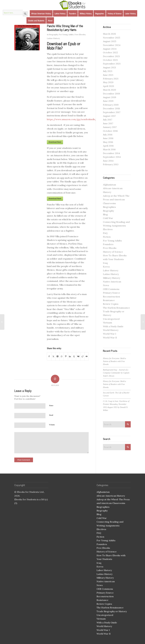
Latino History (53, 38)
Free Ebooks (80, 35)
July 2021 (108, 71)
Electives (108, 229)
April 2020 (108, 86)
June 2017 (108, 123)
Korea (106, 267)
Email (51, 415)
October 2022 (110, 52)
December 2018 (111, 108)
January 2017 (110, 127)
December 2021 (111, 56)
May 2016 (108, 142)
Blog (105, 214)
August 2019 (110, 97)
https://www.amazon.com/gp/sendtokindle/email (75, 119)
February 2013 (111, 164)
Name (51, 406)
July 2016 (108, 135)
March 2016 (109, 149)
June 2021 (108, 75)
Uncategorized (111, 319)
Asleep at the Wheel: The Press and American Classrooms (116, 200)
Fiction (107, 237)
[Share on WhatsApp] (62, 356)
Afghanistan (109, 185)
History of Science (113, 252)
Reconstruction (111, 297)
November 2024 (112, 45)
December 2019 (111, 94)
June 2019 (108, 101)
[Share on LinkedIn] (70, 356)
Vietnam (107, 323)
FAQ (105, 233)
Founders (108, 244)
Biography (53, 35)
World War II (110, 338)
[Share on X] (53, 356)
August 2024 (110, 49)
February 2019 (111, 105)
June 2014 (108, 161)
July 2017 (108, 120)
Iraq (105, 263)
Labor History (111, 270)
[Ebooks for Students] (72, 5)
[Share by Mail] (87, 356)
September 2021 (112, 64)
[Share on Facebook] (49, 356)
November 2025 (112, 38)
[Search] (117, 424)
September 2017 (112, 112)
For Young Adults (66, 35)
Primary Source (111, 293)
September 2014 (112, 157)
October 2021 (110, 60)
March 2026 (109, 34)
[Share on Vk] (78, 356)
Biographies (109, 207)
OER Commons (111, 289)
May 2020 (108, 82)
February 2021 (111, 79)
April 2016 (108, 146)
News (106, 285)
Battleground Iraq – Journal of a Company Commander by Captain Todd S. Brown (116, 373)
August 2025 (110, 41)
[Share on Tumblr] (74, 356)
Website (52, 425)
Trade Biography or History (112, 611)
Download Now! (55, 142)
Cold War (108, 218)
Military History (112, 278)
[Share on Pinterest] (66, 356)
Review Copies (111, 304)
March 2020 (109, 90)
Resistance (109, 300)
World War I (110, 334)
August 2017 (109, 116)
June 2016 (108, 138)
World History (111, 330)
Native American (112, 282)
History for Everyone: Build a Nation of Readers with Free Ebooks (114, 361)
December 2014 (111, 153)
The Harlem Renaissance (116, 308)
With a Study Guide (113, 326)
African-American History (111, 496)
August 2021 (109, 67)
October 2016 (110, 131)
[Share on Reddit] (82, 356)
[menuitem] (41, 13)
